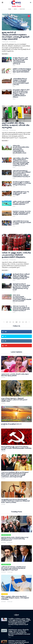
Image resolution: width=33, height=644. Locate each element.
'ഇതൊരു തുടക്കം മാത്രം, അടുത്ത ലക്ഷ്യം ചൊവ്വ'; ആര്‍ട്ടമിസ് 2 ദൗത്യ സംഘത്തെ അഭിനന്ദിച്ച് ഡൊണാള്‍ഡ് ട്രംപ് (15, 539)
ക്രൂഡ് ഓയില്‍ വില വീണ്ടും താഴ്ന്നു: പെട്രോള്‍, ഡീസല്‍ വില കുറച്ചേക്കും (16, 125)
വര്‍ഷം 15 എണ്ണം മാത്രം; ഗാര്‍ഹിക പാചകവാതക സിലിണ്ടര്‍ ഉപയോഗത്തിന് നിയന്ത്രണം (16, 255)
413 (20, 322)
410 (10, 322)
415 (26, 322)
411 (13, 322)
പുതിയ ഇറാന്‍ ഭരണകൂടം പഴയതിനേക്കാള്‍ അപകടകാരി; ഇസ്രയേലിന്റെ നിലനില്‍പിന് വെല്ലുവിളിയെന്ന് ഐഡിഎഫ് (13, 568)
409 (7, 322)
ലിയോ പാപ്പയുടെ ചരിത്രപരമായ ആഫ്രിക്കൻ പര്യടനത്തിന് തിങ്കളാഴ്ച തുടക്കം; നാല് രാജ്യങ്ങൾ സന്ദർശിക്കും (15, 598)
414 (23, 322)
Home (10, 9)
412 (16, 322)
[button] (4, 3)
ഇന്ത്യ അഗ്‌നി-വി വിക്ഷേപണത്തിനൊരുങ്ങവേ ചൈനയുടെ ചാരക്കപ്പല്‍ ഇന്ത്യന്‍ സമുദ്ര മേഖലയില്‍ (16, 36)
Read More (5, 54)
